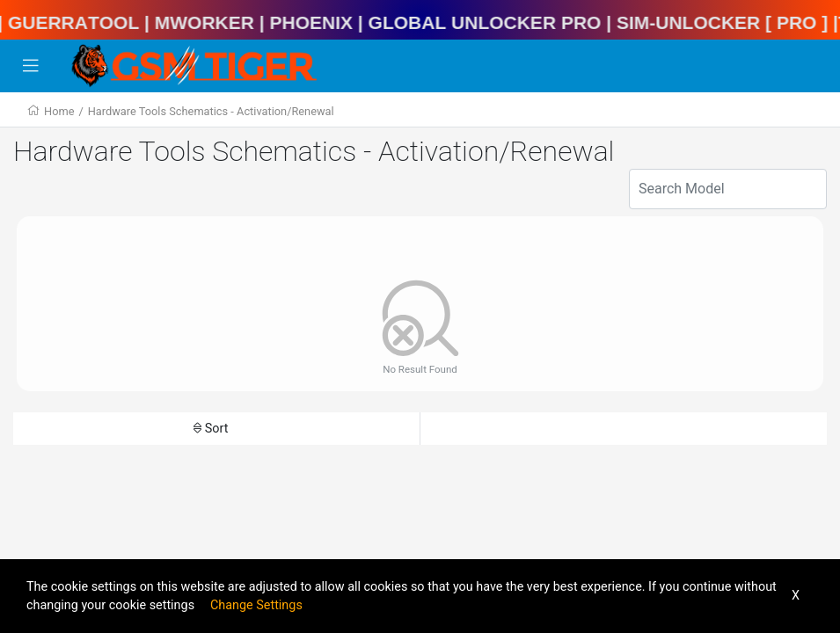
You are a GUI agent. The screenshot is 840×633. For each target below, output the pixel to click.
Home (59, 111)
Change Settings (256, 605)
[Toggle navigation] (31, 66)
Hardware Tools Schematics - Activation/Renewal (211, 111)
